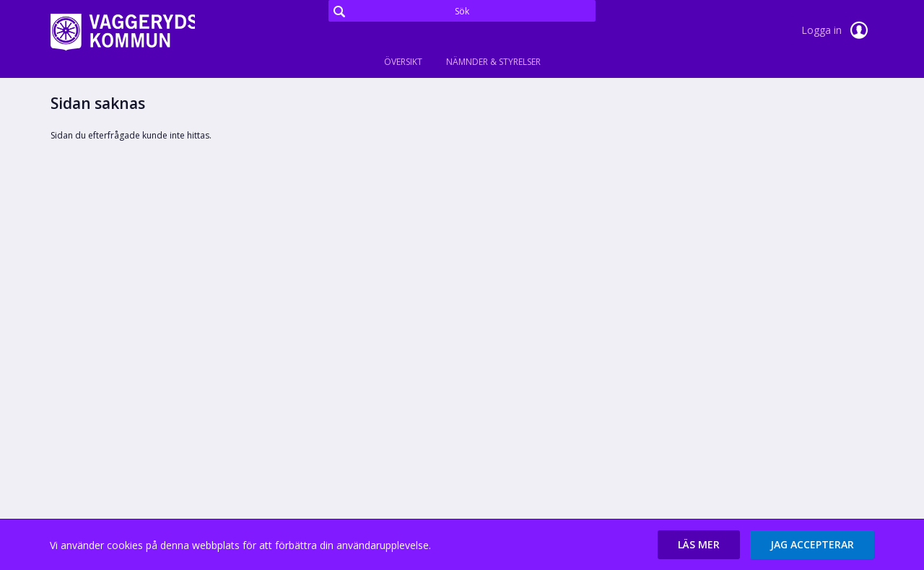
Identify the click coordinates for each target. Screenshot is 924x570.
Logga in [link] (837, 30)
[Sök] (462, 11)
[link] (123, 32)
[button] (699, 545)
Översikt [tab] (403, 62)
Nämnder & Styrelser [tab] (493, 62)
